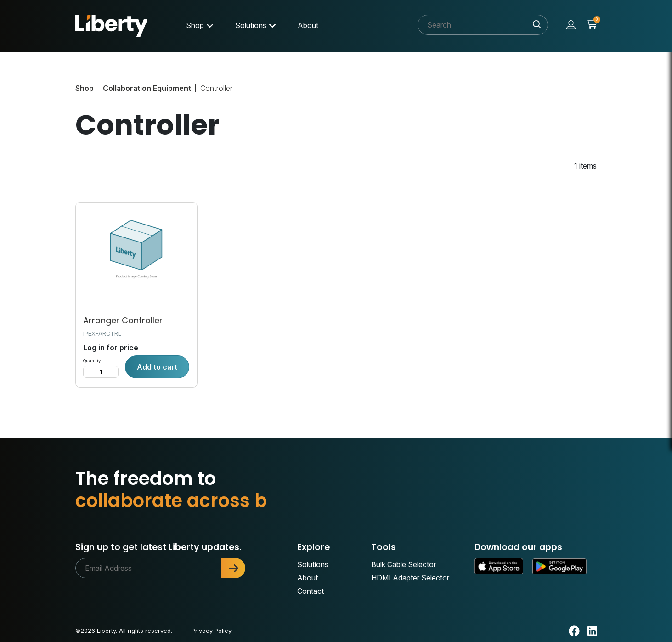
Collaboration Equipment (147, 88)
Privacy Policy (212, 631)
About (308, 25)
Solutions (251, 25)
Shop (195, 25)
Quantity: (93, 361)
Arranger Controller (123, 320)
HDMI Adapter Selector (410, 578)
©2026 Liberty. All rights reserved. (124, 631)
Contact (311, 591)
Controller (216, 88)
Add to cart (157, 367)
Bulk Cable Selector (404, 564)
